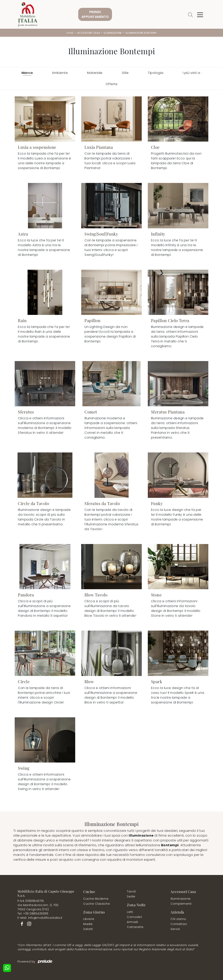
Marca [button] (27, 73)
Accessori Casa (89, 33)
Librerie (89, 919)
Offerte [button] (112, 84)
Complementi (181, 904)
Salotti (88, 929)
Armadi (132, 922)
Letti (130, 912)
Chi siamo (178, 919)
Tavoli (131, 891)
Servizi (175, 929)
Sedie (131, 896)
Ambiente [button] (60, 73)
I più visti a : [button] (192, 73)
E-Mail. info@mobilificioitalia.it (40, 918)
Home (70, 33)
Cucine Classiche (97, 904)
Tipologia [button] (156, 73)
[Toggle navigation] (200, 14)
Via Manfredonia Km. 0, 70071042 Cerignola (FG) (38, 907)
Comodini (134, 917)
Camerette (135, 927)
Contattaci (179, 924)
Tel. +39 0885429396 (33, 914)
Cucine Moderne (96, 899)
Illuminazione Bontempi (141, 33)
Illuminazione (113, 33)
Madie (88, 924)
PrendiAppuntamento (95, 14)
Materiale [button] (95, 73)
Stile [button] (125, 73)
